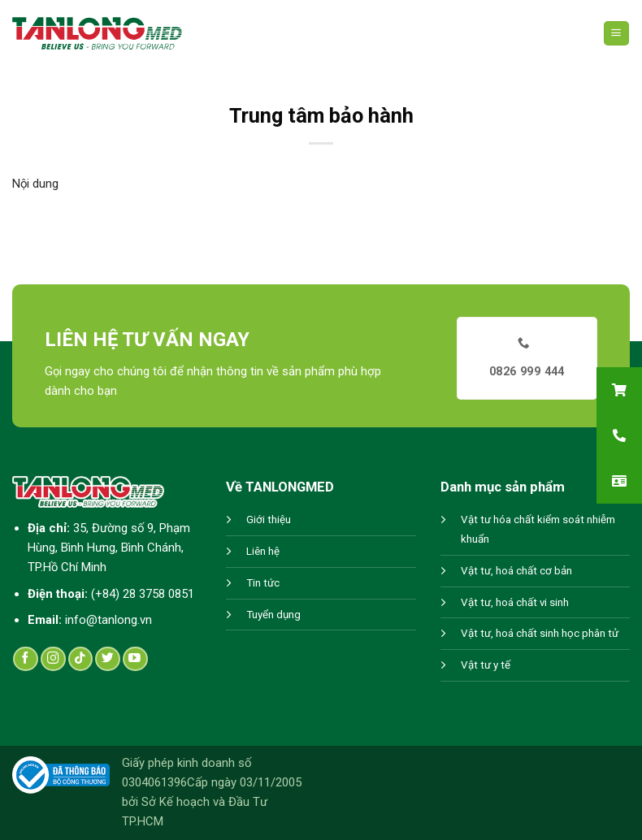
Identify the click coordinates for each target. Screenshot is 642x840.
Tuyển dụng (273, 615)
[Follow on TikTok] (81, 659)
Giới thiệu (269, 520)
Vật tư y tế (486, 665)
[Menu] (616, 34)
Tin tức (263, 583)
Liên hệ (263, 551)
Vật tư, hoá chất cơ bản (516, 571)
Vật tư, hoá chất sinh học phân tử (540, 633)
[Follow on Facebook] (26, 659)
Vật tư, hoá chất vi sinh (515, 602)
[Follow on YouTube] (135, 659)
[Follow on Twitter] (108, 659)
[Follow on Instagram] (53, 659)
